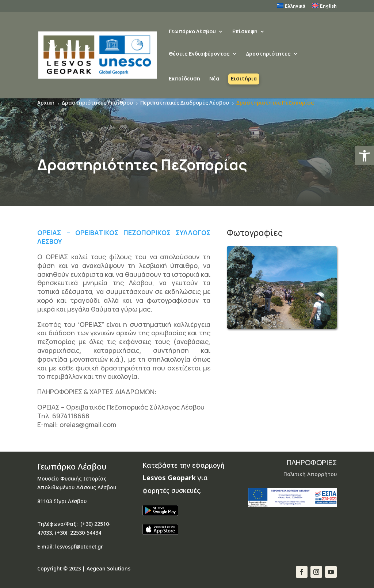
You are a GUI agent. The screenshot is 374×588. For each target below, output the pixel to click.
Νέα (214, 79)
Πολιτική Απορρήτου (310, 474)
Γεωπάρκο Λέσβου (192, 32)
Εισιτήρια (244, 79)
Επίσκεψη (245, 32)
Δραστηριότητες (268, 54)
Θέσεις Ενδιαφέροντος (199, 54)
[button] (365, 156)
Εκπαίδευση (184, 79)
